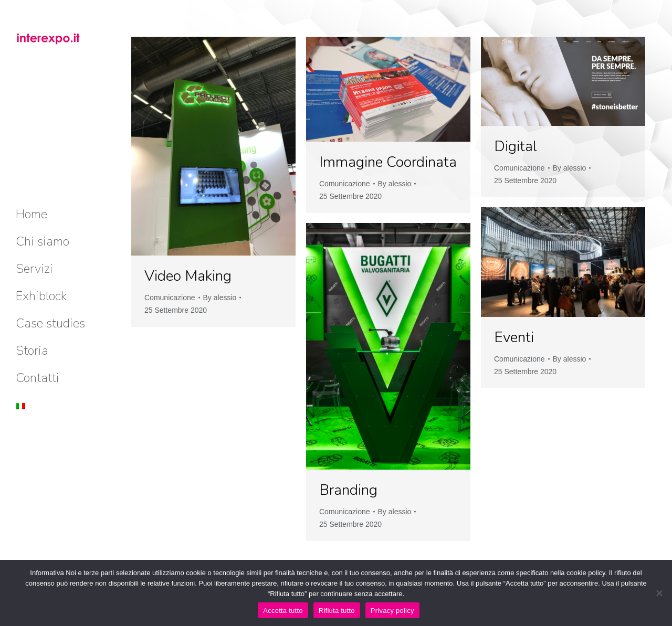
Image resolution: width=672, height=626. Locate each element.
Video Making (188, 276)
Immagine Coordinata (388, 162)
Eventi (514, 337)
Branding (348, 490)
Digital (516, 146)
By (220, 298)
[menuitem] (31, 214)
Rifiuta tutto (337, 611)
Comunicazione (170, 298)
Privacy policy (392, 611)
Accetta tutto (283, 611)
